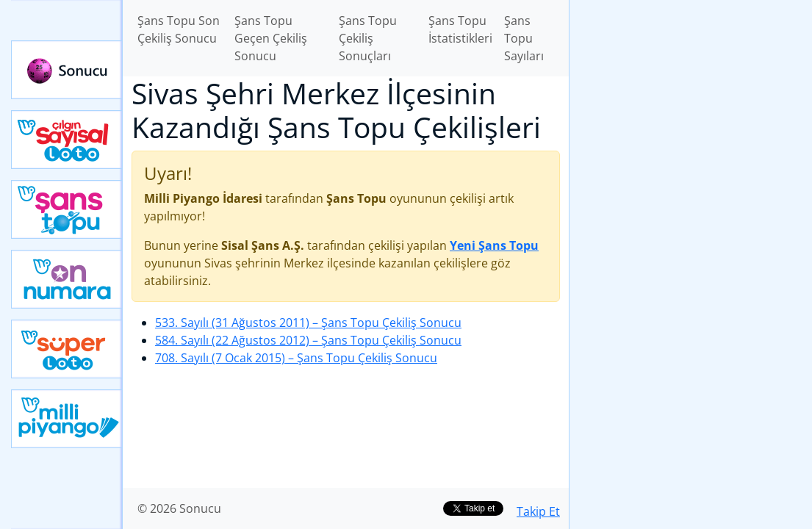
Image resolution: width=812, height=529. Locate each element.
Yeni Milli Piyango (67, 419)
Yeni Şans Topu (67, 209)
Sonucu (67, 70)
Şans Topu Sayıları (524, 38)
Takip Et (538, 511)
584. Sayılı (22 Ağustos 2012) (308, 340)
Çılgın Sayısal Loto (67, 140)
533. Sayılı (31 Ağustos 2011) (308, 323)
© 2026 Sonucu (179, 508)
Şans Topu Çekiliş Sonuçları (368, 38)
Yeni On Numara (67, 279)
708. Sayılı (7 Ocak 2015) (296, 358)
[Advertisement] (691, 104)
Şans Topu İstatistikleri (460, 29)
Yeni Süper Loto (67, 349)
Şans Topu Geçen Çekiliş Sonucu (271, 38)
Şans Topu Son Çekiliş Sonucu (179, 29)
